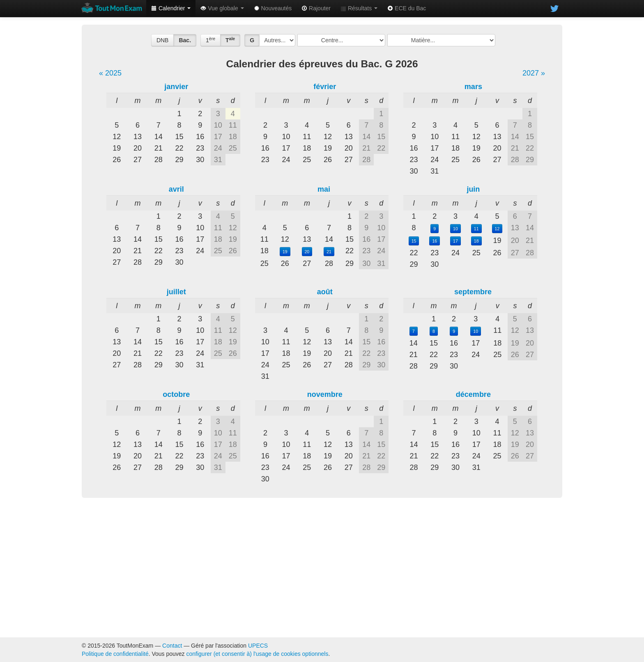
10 (455, 229)
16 (435, 241)
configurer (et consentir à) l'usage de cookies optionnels (258, 654)
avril (176, 189)
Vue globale (222, 8)
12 (497, 229)
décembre (473, 394)
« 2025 (110, 73)
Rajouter (316, 8)
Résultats (359, 8)
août (325, 292)
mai (324, 189)
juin (473, 189)
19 (285, 252)
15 (414, 241)
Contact (172, 646)
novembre (325, 394)
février (325, 87)
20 (307, 252)
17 (455, 241)
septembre (473, 292)
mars (473, 87)
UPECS (258, 646)
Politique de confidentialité (115, 654)
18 (476, 241)
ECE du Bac (407, 8)
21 (329, 252)
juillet (176, 292)
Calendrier (171, 8)
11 (476, 229)
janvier (176, 87)
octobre (176, 394)
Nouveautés (273, 8)
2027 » (534, 73)
